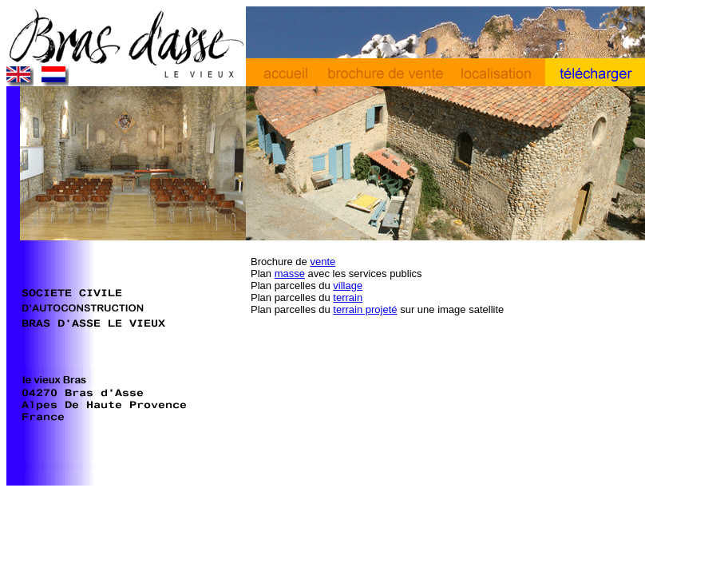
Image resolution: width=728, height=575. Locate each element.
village (348, 286)
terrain (348, 297)
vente (322, 262)
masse (290, 274)
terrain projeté (365, 309)
